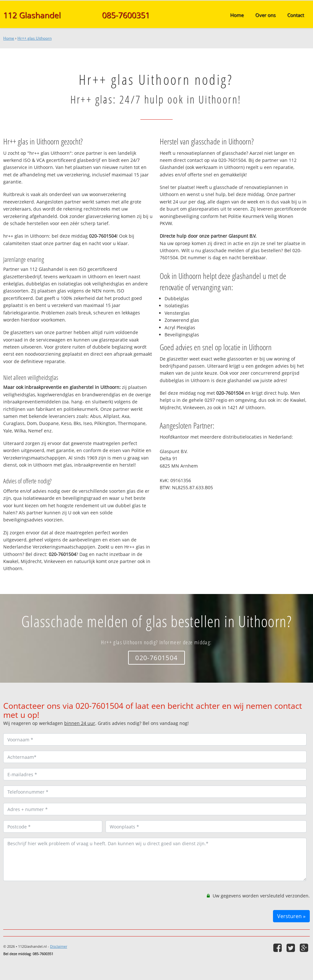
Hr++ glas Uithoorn (35, 38)
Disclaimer (59, 946)
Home (9, 38)
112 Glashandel (32, 15)
